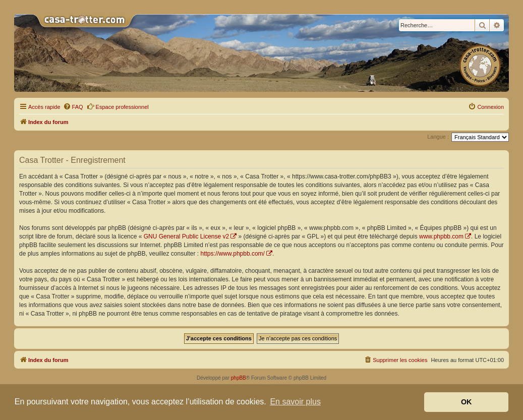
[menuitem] (73, 107)
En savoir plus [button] (295, 402)
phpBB (239, 378)
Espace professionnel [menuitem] (118, 106)
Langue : (438, 137)
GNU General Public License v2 (186, 236)
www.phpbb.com (441, 236)
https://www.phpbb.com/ (233, 254)
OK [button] (467, 402)
